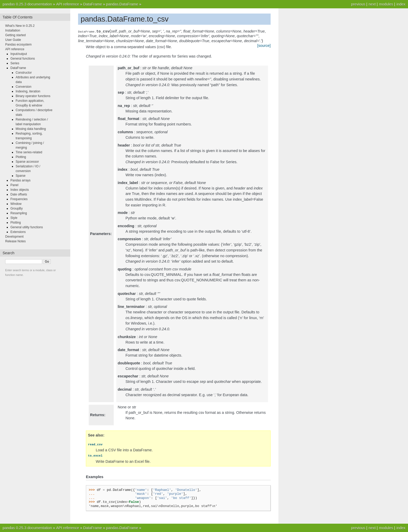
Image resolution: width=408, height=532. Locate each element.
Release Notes (15, 241)
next (372, 4)
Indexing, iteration (28, 91)
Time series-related (29, 152)
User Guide (13, 40)
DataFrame (93, 4)
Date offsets (19, 194)
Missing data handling (31, 129)
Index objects (20, 190)
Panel (14, 185)
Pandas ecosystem (18, 45)
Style (14, 218)
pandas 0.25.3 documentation (27, 4)
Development (14, 237)
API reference (68, 4)
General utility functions (27, 227)
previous (358, 4)
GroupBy (17, 208)
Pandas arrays (20, 180)
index (401, 4)
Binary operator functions (33, 96)
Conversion (24, 87)
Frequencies (19, 199)
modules (386, 4)
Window (16, 204)
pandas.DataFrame (122, 4)
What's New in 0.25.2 (20, 26)
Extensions (18, 232)
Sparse (21, 176)
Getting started (15, 35)
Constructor (24, 73)
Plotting (21, 157)
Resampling (19, 213)
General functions (23, 59)
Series (15, 63)
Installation (13, 30)
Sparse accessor (27, 162)
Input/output (19, 54)
